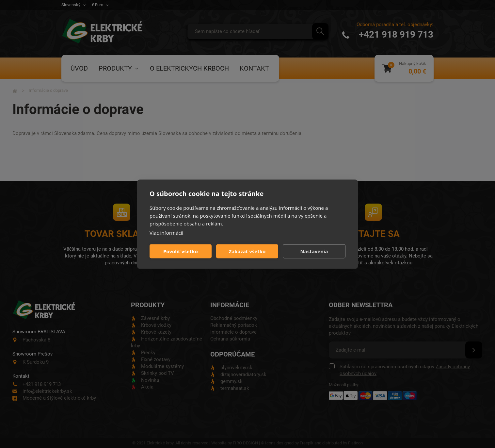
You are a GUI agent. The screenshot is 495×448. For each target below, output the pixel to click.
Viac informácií (166, 232)
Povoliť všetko (181, 251)
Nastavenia (314, 251)
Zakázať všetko (247, 251)
